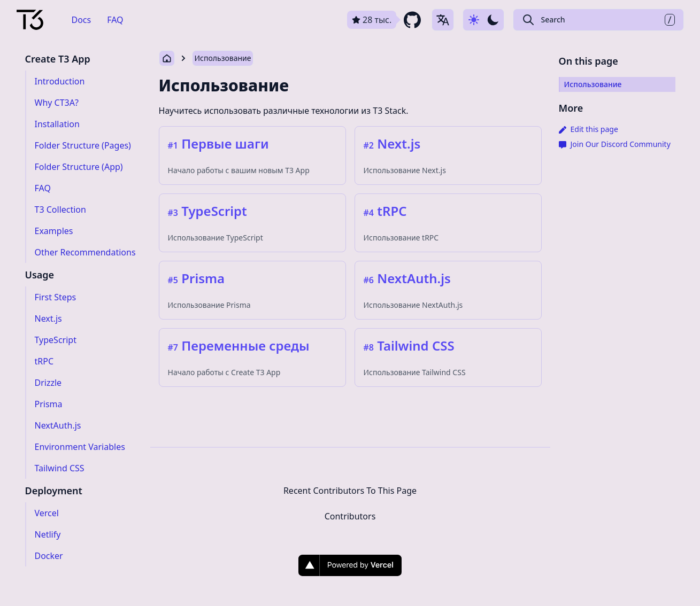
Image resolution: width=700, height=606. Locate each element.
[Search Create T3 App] (598, 20)
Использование (223, 58)
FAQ (115, 20)
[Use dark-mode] (483, 20)
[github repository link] (385, 20)
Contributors (350, 516)
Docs (82, 20)
